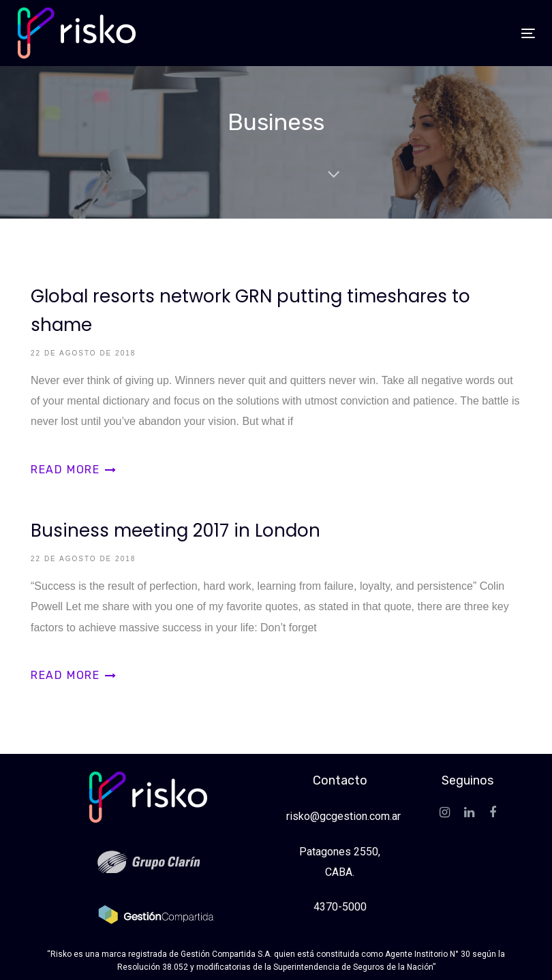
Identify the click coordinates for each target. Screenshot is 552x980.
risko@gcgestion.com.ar (343, 816)
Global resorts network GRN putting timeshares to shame (276, 373)
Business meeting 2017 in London (276, 593)
